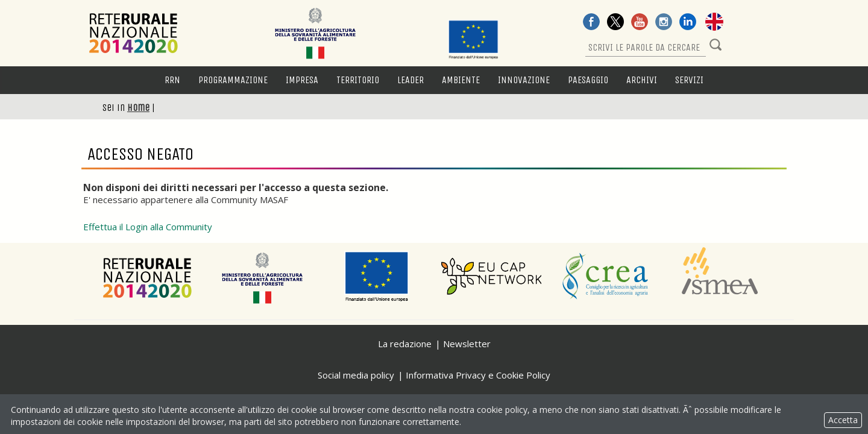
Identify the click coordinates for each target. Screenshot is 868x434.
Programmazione (233, 80)
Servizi (689, 80)
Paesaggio (588, 80)
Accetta (843, 420)
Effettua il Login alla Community (148, 227)
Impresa (302, 80)
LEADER (410, 80)
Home (138, 108)
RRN (172, 80)
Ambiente (461, 80)
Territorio (358, 80)
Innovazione (524, 80)
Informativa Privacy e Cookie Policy (478, 375)
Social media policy (356, 375)
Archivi (642, 80)
